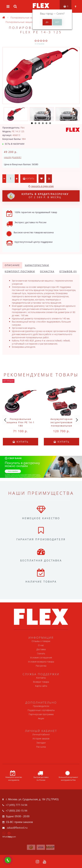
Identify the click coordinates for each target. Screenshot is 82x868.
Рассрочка (41, 666)
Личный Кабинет (41, 734)
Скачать (41, 653)
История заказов (41, 739)
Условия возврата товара (41, 662)
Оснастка (47, 271)
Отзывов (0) (68, 271)
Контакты (41, 678)
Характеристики (37, 265)
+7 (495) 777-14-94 (16, 805)
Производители (41, 706)
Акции (41, 718)
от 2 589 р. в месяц (38, 196)
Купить (28, 179)
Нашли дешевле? (13, 157)
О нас (41, 645)
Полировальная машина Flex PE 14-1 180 (20, 422)
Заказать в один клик (42, 186)
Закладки (41, 743)
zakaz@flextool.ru (17, 828)
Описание (12, 265)
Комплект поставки (20, 271)
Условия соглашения (41, 658)
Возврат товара (41, 682)
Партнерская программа (41, 714)
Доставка (41, 649)
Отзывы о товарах (41, 641)
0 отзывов (40, 44)
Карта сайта (41, 686)
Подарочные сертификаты (41, 710)
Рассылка (41, 747)
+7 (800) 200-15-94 (16, 811)
